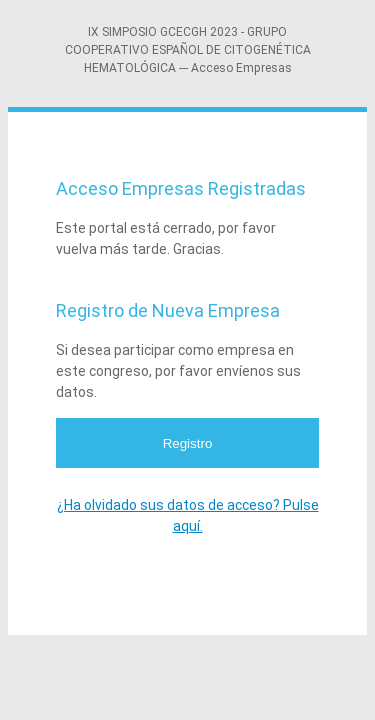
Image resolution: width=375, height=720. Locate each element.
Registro (188, 443)
